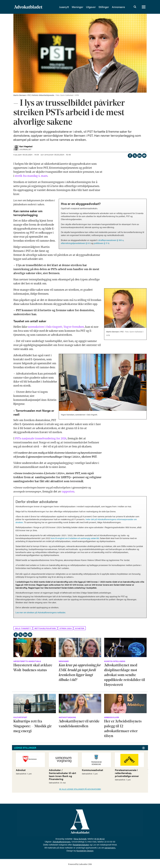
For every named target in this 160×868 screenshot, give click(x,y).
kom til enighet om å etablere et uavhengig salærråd (75, 538)
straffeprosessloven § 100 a (111, 240)
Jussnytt (64, 7)
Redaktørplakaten (81, 845)
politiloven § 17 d (101, 243)
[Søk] (135, 7)
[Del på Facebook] (130, 155)
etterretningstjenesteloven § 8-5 (76, 243)
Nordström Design (85, 851)
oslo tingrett (23, 628)
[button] (144, 748)
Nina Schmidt (80, 839)
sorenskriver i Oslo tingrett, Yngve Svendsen (56, 327)
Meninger (77, 7)
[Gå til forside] (35, 7)
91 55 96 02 (99, 839)
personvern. (110, 848)
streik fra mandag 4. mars (31, 176)
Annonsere (118, 7)
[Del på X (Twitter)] (135, 155)
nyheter (80, 628)
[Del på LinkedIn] (139, 155)
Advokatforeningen (62, 842)
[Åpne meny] (144, 7)
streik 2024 (66, 628)
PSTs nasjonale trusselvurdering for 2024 (41, 438)
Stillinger (104, 7)
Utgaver (91, 7)
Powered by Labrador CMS (80, 864)
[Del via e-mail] (144, 155)
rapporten (68, 492)
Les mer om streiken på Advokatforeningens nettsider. (41, 612)
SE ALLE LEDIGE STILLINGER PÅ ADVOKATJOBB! (80, 789)
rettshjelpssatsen (45, 628)
